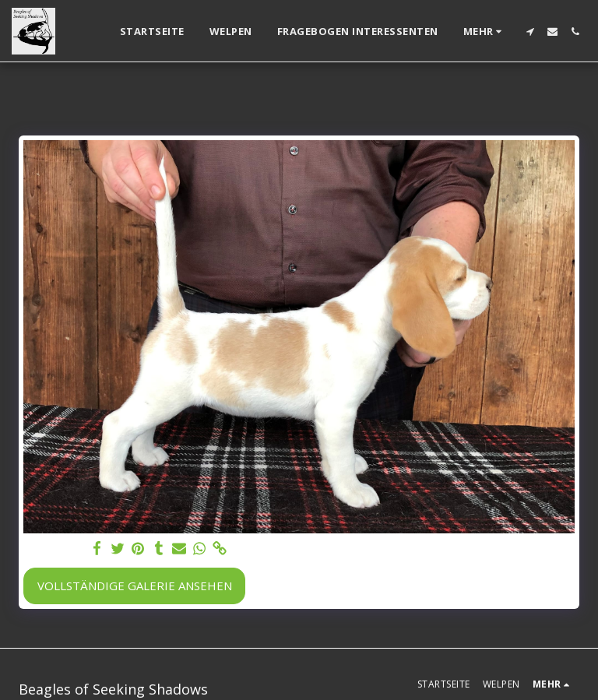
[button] (530, 32)
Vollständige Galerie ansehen (135, 586)
